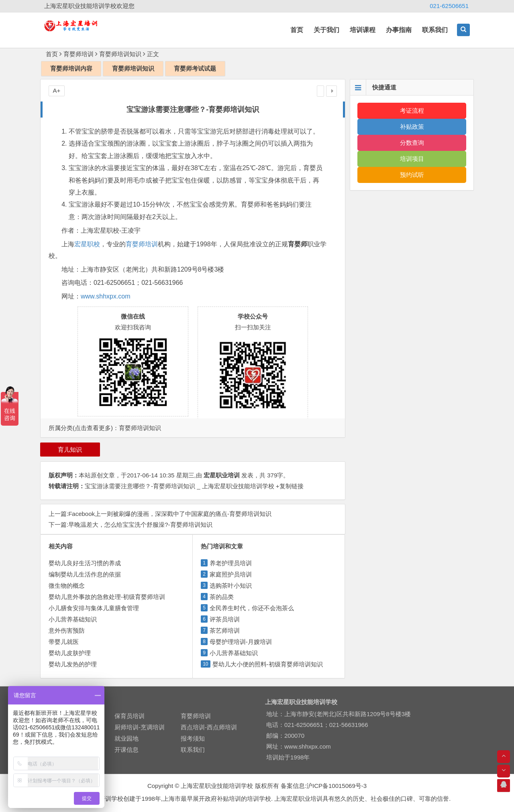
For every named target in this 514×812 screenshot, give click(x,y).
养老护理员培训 (231, 563)
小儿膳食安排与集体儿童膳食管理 (94, 608)
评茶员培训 (225, 619)
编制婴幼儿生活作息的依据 (85, 574)
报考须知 (193, 738)
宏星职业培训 (222, 475)
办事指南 (399, 30)
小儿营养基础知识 (73, 619)
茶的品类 (222, 597)
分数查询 (412, 143)
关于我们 (326, 30)
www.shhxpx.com (106, 296)
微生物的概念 (67, 586)
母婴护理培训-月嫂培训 (241, 642)
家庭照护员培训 (231, 574)
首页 (297, 30)
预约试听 (412, 175)
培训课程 (363, 30)
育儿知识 (70, 450)
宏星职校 (87, 244)
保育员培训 (130, 716)
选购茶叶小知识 (231, 586)
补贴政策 (412, 127)
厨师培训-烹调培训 (140, 727)
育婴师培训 (79, 54)
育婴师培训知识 (120, 54)
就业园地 (126, 738)
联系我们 (435, 30)
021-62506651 (449, 6)
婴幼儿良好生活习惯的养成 (85, 563)
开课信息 (126, 750)
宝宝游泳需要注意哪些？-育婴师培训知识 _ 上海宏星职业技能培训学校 (179, 486)
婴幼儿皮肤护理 (70, 653)
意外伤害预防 (67, 630)
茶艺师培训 (225, 630)
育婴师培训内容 (71, 68)
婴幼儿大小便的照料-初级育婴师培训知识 (268, 664)
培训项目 (412, 159)
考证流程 (412, 111)
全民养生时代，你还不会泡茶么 (252, 608)
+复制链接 (289, 486)
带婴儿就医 (64, 642)
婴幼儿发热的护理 (73, 664)
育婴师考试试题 (195, 68)
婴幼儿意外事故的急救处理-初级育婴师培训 (107, 597)
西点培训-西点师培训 (209, 727)
